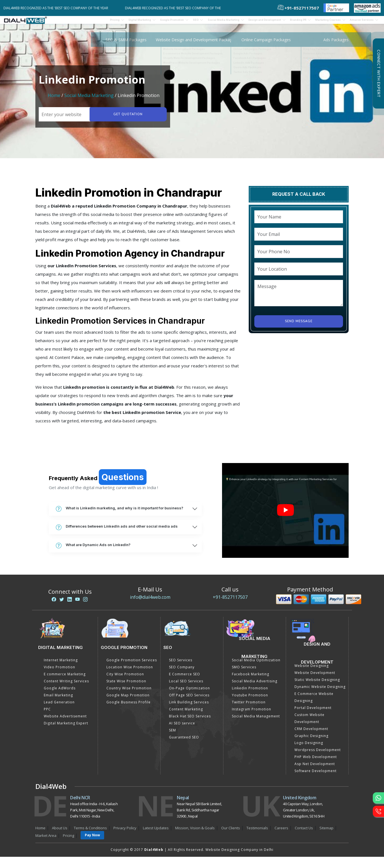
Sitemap (326, 832)
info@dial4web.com (150, 601)
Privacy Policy (125, 832)
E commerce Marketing (65, 678)
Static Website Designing (317, 683)
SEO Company (182, 671)
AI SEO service (182, 727)
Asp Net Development (315, 767)
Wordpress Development (318, 753)
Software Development (316, 774)
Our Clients (231, 832)
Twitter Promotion (249, 706)
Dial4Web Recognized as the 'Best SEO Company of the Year (59, 8)
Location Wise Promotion (130, 671)
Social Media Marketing (89, 99)
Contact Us (304, 832)
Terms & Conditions (90, 832)
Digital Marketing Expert (66, 727)
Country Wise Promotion (129, 692)
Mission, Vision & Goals (195, 832)
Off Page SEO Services (189, 699)
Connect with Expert (378, 73)
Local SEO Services (186, 685)
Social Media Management (256, 720)
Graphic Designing (311, 739)
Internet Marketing (61, 664)
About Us (60, 832)
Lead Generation (59, 706)
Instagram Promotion (252, 713)
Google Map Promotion (128, 699)
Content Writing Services (66, 685)
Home (54, 99)
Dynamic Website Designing (320, 690)
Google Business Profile (129, 706)
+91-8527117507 (230, 601)
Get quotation (127, 118)
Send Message (299, 325)
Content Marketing (186, 713)
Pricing (64, 22)
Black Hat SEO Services (190, 720)
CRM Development (311, 732)
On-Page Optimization (189, 692)
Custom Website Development (309, 722)
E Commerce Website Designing (314, 701)
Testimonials (257, 832)
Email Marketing (58, 699)
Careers (281, 832)
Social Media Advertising (255, 685)
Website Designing (312, 669)
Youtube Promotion (250, 699)
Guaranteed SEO (184, 741)
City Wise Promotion (125, 678)
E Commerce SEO (185, 678)
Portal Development (313, 711)
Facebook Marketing (251, 678)
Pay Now (92, 839)
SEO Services (181, 664)
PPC (47, 713)
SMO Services (244, 671)
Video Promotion (60, 671)
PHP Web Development (316, 760)
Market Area (46, 839)
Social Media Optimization (256, 664)
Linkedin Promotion (250, 692)
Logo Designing (309, 746)
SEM (172, 734)
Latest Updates (156, 832)
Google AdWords (60, 692)
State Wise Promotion (126, 685)
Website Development (315, 676)
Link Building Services (189, 706)
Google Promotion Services (132, 664)
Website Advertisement (65, 720)
